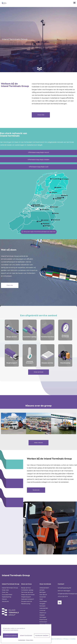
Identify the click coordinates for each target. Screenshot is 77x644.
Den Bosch (43, 595)
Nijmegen (43, 617)
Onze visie (5, 590)
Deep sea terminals (28, 595)
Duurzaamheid (7, 595)
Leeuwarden (44, 608)
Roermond (43, 620)
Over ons (5, 592)
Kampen (42, 606)
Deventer (43, 597)
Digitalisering (7, 597)
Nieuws (4, 599)
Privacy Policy (30, 640)
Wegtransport (26, 597)
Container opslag (27, 590)
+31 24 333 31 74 (63, 597)
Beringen (43, 592)
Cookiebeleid (22, 640)
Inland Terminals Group (10, 588)
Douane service (27, 601)
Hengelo (42, 604)
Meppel (42, 615)
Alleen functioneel (26, 636)
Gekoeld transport (28, 599)
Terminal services (27, 592)
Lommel (42, 611)
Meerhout (43, 613)
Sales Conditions (56, 639)
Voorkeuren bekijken (42, 636)
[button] (74, 3)
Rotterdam (43, 622)
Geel (41, 599)
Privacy (66, 639)
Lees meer (9, 427)
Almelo (42, 590)
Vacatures (5, 601)
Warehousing (26, 604)
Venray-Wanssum (45, 624)
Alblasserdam (44, 588)
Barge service (26, 588)
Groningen (43, 601)
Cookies (73, 639)
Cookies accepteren (10, 636)
